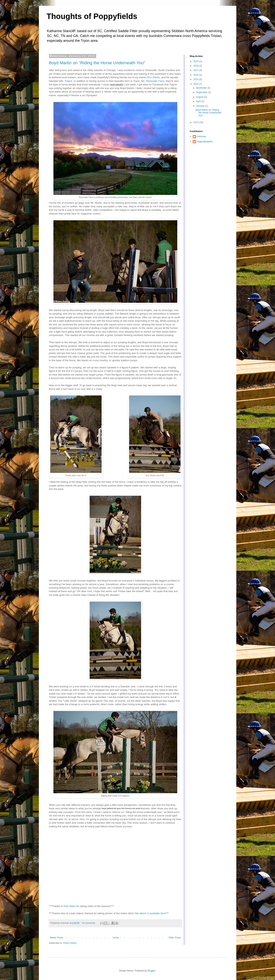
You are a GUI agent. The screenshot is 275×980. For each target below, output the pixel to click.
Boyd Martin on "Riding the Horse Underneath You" (97, 63)
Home (116, 938)
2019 (196, 61)
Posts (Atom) (70, 943)
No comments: (89, 923)
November (202, 88)
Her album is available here (150, 913)
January (200, 106)
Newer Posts (57, 938)
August (200, 97)
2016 (196, 75)
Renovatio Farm (155, 81)
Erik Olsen (70, 906)
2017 (196, 70)
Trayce (69, 81)
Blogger (151, 971)
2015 (196, 79)
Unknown (201, 136)
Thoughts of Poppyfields (92, 16)
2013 (196, 122)
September (202, 92)
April (199, 101)
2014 (196, 84)
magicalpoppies (205, 141)
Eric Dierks (154, 77)
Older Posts (175, 938)
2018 (196, 66)
